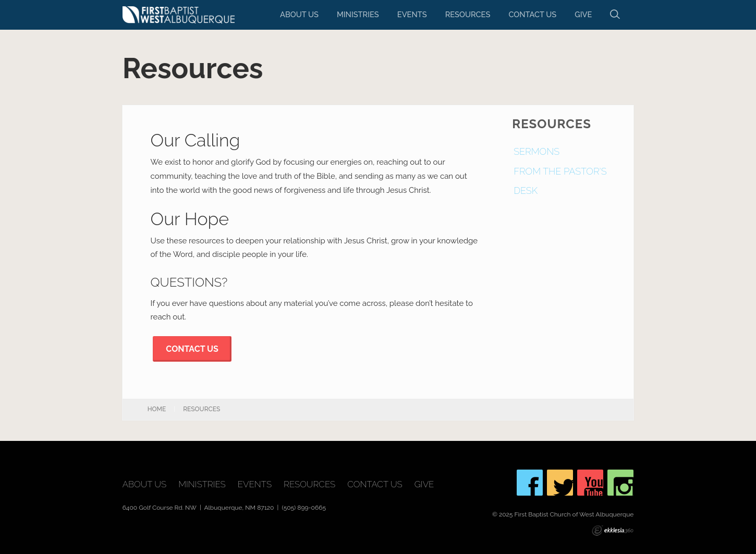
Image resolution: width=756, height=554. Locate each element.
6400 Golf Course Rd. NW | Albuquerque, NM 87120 (199, 508)
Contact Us (532, 14)
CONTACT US (192, 349)
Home (157, 409)
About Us (299, 14)
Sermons (536, 151)
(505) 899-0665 (304, 508)
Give (583, 14)
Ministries (358, 14)
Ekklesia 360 (613, 531)
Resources (468, 14)
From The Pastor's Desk (560, 181)
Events (412, 14)
